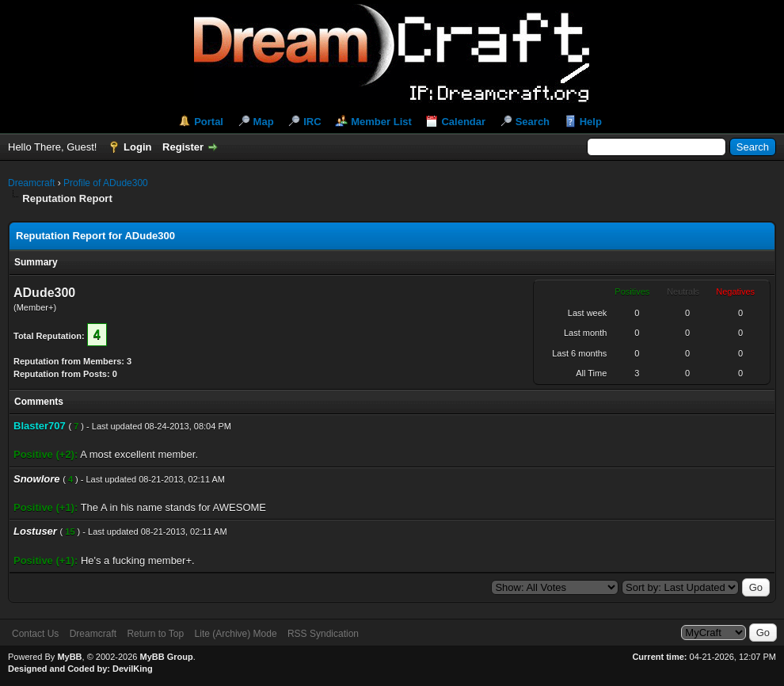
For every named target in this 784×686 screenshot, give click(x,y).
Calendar (463, 122)
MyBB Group (166, 657)
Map (264, 122)
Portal (209, 122)
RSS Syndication (323, 634)
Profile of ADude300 (106, 183)
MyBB (69, 657)
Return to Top (155, 634)
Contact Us (35, 634)
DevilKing (133, 669)
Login (137, 147)
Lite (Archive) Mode (236, 634)
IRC (312, 122)
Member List (381, 122)
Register (183, 147)
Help (591, 122)
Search (533, 122)
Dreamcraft (31, 183)
